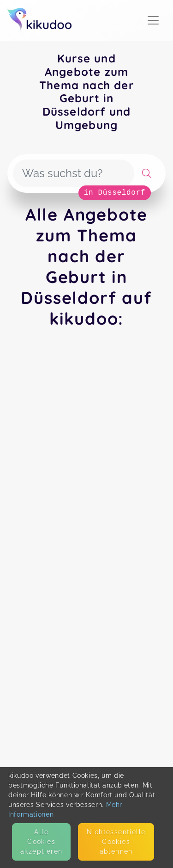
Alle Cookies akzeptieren (41, 842)
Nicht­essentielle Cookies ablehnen (116, 842)
